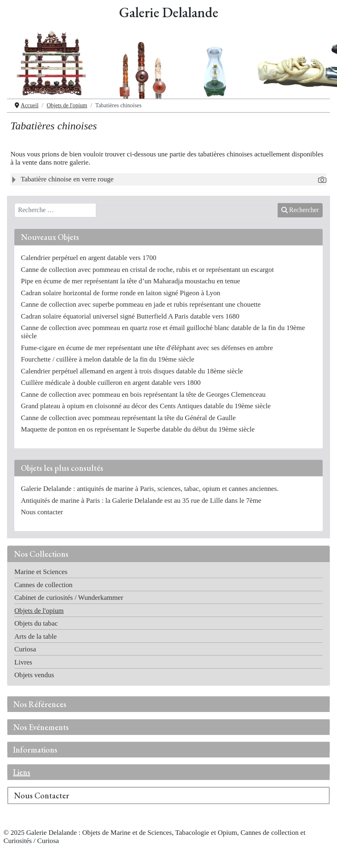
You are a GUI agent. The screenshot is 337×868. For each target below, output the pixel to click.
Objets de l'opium (39, 611)
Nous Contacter (42, 796)
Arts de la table (36, 636)
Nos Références (40, 704)
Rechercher (300, 210)
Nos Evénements (41, 727)
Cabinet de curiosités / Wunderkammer (69, 598)
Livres (23, 662)
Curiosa (25, 649)
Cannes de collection (43, 585)
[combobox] (55, 210)
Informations (35, 750)
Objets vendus (34, 675)
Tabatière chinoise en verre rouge (67, 179)
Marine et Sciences (41, 572)
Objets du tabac (36, 623)
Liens (22, 772)
